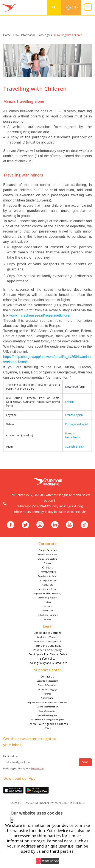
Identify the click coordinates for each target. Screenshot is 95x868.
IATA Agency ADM (48, 580)
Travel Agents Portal (48, 576)
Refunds (47, 694)
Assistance (47, 698)
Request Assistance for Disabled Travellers (47, 702)
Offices (48, 728)
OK (38, 861)
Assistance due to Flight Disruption (48, 720)
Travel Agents (47, 572)
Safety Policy (48, 659)
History (47, 602)
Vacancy (48, 619)
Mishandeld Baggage (48, 689)
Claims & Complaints (48, 685)
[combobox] (73, 8)
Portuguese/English (77, 424)
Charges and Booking (48, 559)
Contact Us (47, 677)
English (69, 402)
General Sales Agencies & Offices (48, 724)
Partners (48, 606)
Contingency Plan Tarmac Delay (48, 654)
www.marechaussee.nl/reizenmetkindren (40, 315)
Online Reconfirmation (47, 707)
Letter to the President (47, 681)
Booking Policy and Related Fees (47, 663)
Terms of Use (37, 768)
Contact (47, 563)
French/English (74, 415)
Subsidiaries (47, 611)
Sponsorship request (48, 598)
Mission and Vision (47, 589)
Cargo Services (48, 550)
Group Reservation (47, 711)
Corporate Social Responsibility (48, 593)
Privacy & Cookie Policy (47, 650)
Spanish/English (75, 447)
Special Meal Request (47, 715)
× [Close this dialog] (12, 820)
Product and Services (48, 555)
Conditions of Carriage (47, 633)
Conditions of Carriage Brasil (47, 641)
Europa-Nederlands (72, 435)
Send (85, 762)
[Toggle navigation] (88, 7)
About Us (47, 585)
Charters (47, 567)
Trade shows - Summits (47, 615)
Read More (50, 861)
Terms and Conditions (48, 646)
